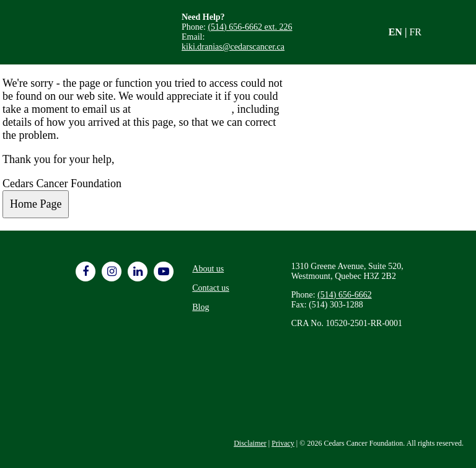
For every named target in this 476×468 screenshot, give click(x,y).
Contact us (211, 288)
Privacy (283, 443)
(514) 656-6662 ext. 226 (250, 27)
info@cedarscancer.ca (182, 109)
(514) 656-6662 (345, 295)
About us (208, 269)
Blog (201, 307)
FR (415, 32)
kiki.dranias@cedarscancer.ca (233, 47)
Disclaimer (250, 443)
